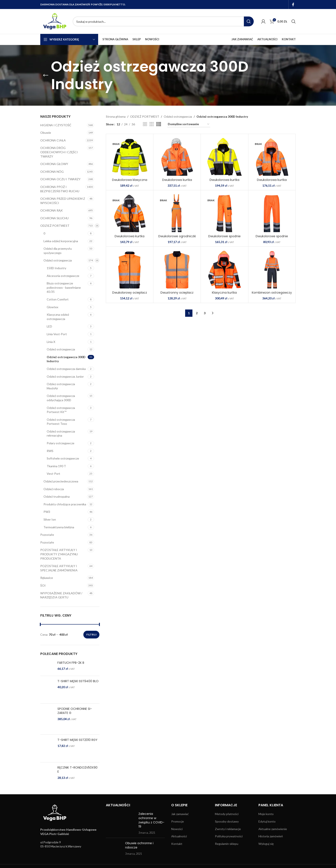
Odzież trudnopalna (57, 496)
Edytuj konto (267, 821)
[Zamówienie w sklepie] (189, 124)
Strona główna (116, 116)
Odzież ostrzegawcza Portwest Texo (61, 422)
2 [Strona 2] (197, 313)
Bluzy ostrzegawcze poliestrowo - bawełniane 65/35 (64, 287)
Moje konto (266, 814)
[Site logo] (54, 21)
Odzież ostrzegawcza (58, 260)
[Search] (163, 21)
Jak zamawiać (180, 814)
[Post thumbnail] (121, 823)
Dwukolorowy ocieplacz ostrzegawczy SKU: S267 (130, 295)
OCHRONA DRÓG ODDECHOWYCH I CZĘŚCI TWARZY (59, 152)
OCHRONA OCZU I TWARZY (60, 179)
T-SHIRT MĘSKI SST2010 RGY (77, 740)
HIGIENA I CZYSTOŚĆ (56, 125)
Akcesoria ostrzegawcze (63, 276)
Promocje (178, 821)
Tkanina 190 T (56, 466)
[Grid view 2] (145, 124)
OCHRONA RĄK (52, 210)
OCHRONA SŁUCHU (54, 218)
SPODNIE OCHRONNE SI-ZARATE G (75, 711)
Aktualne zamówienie (273, 829)
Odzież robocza (54, 489)
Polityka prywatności (229, 836)
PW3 (47, 512)
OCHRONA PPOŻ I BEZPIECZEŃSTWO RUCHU (60, 189)
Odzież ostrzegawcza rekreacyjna (61, 433)
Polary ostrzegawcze (61, 443)
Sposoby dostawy (227, 821)
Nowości (177, 829)
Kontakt (177, 844)
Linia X (51, 342)
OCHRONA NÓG (52, 172)
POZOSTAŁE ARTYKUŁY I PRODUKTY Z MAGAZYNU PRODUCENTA (59, 554)
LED (49, 326)
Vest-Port (53, 474)
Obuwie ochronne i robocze (139, 845)
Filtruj (91, 634)
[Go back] (46, 75)
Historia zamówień (271, 836)
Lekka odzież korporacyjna (61, 241)
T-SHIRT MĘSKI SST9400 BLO (78, 681)
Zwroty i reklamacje (228, 829)
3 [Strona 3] (205, 313)
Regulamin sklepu (227, 844)
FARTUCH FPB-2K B (71, 663)
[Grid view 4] (159, 124)
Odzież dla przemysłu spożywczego (58, 251)
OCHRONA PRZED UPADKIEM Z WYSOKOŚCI (63, 201)
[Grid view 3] (152, 124)
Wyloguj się (266, 844)
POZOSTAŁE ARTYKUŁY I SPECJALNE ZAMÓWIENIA (59, 568)
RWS (50, 451)
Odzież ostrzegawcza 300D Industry (66, 359)
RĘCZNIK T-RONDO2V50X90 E (77, 770)
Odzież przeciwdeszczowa (61, 481)
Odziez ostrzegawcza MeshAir (61, 386)
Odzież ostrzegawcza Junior (65, 376)
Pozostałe (47, 535)
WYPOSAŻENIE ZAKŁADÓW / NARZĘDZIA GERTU (61, 595)
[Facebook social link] (293, 5)
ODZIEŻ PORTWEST (55, 226)
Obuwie (46, 133)
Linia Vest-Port (57, 334)
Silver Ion (50, 519)
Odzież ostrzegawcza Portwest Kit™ (61, 410)
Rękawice (47, 578)
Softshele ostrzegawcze (63, 458)
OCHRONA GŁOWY (54, 164)
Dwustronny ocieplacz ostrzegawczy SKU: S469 (177, 295)
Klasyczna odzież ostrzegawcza (58, 317)
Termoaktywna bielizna (59, 527)
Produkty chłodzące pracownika (65, 504)
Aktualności (179, 836)
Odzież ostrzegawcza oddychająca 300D (61, 398)
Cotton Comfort (58, 299)
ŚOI (43, 585)
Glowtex (52, 307)
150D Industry (56, 268)
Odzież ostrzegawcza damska (66, 369)
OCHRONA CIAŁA (53, 140)
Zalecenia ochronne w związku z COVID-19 (151, 820)
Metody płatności (227, 814)
